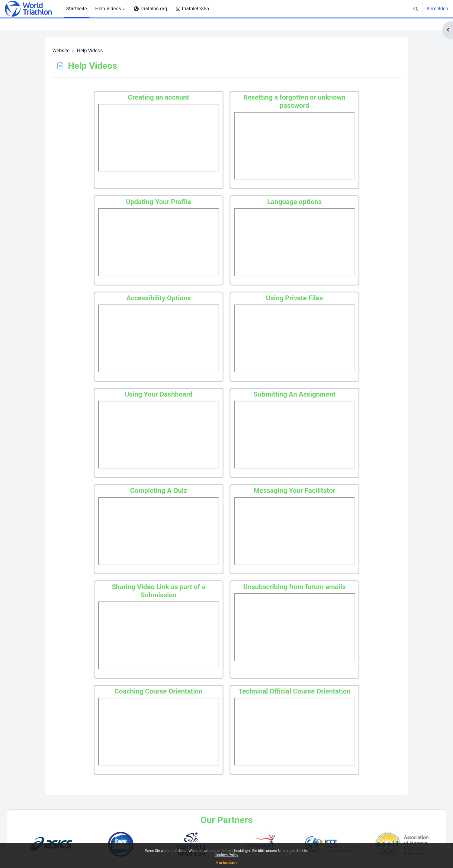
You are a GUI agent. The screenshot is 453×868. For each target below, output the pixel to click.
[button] (416, 9)
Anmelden (437, 9)
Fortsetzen (226, 863)
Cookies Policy (226, 855)
